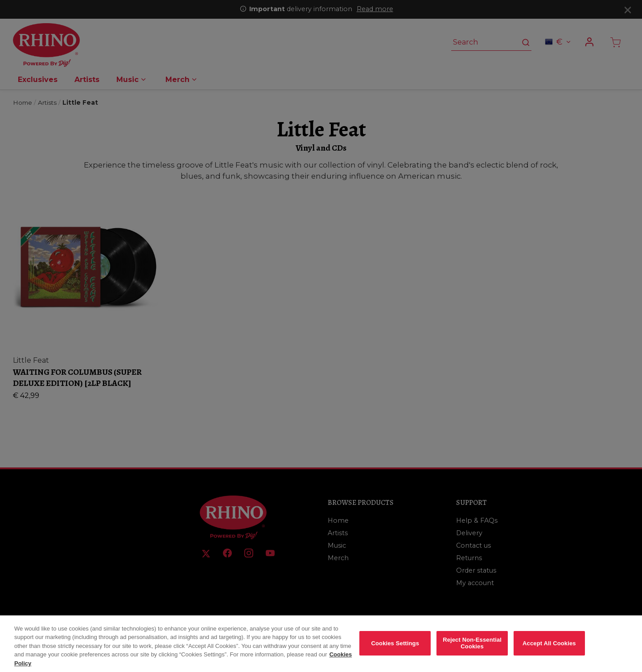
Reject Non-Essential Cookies (472, 650)
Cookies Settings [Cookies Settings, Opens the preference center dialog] (395, 649)
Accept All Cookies (549, 649)
